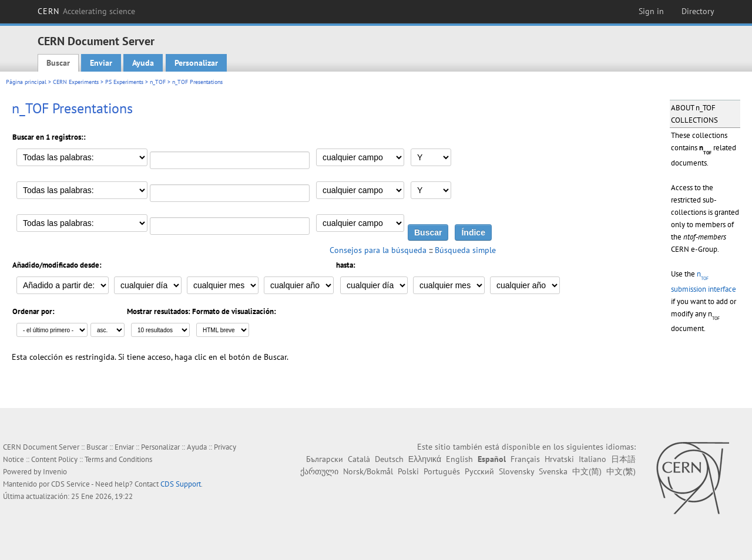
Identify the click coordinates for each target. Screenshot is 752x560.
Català (359, 459)
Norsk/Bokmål (368, 471)
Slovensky (516, 471)
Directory (698, 11)
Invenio (55, 472)
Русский (479, 471)
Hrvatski (559, 459)
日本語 (623, 459)
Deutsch (389, 459)
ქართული (319, 471)
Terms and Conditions (118, 459)
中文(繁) (621, 471)
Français (525, 459)
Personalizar (196, 63)
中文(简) (587, 471)
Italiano (592, 459)
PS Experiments (124, 82)
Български (325, 459)
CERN (86, 11)
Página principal (26, 82)
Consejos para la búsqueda (378, 250)
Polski (408, 471)
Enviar (101, 63)
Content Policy (54, 459)
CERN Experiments (76, 82)
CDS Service (70, 484)
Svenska (553, 471)
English (459, 459)
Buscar (58, 63)
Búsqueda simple (465, 250)
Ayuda (143, 63)
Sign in (651, 11)
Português (442, 471)
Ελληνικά (425, 459)
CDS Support (181, 484)
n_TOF (158, 82)
